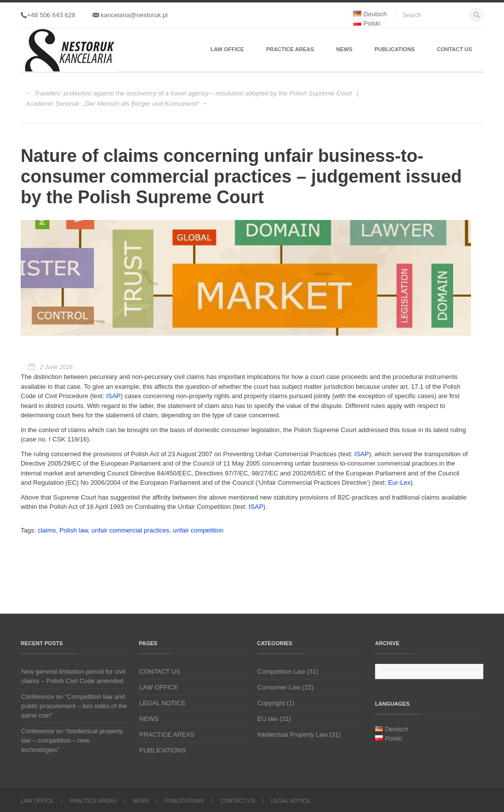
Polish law (74, 530)
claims (47, 530)
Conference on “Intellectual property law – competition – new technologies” (72, 740)
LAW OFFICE (227, 49)
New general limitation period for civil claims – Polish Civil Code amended (73, 676)
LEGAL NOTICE (162, 703)
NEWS (344, 49)
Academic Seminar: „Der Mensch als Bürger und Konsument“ (112, 104)
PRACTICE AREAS (290, 49)
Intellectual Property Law (292, 734)
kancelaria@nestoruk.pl (130, 15)
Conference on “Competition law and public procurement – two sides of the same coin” (74, 706)
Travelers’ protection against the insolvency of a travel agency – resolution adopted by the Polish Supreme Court (193, 93)
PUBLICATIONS (395, 49)
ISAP (113, 396)
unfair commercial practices (130, 530)
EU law (268, 719)
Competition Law (281, 671)
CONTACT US (455, 49)
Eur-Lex (399, 483)
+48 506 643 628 (48, 15)
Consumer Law (279, 687)
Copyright (271, 703)
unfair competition (198, 530)
